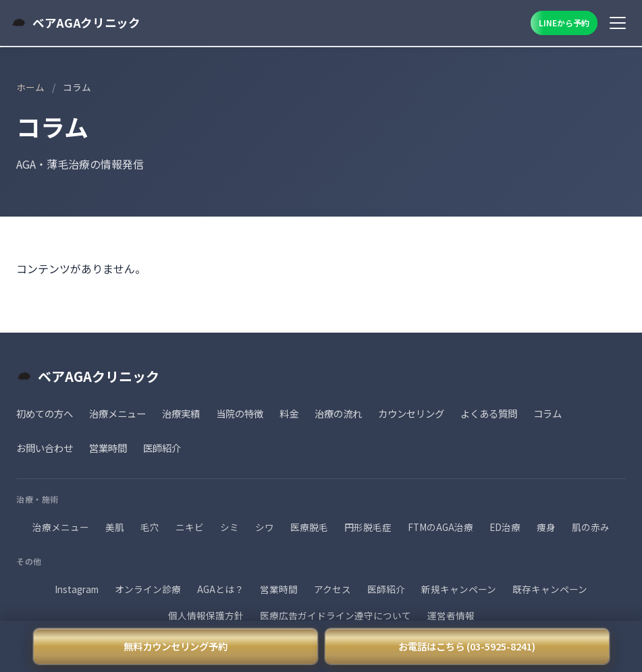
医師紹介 (162, 448)
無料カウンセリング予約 (176, 646)
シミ (230, 527)
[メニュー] (618, 23)
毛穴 (150, 527)
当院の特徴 (240, 413)
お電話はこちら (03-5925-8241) (467, 646)
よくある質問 (489, 413)
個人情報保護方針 (206, 615)
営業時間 (108, 448)
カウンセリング (411, 413)
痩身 (546, 527)
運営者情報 (451, 615)
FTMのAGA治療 (440, 527)
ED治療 (505, 527)
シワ (265, 527)
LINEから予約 (564, 23)
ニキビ (190, 527)
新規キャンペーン (459, 589)
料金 (289, 413)
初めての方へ (45, 413)
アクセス (332, 589)
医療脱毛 (309, 527)
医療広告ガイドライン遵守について (336, 615)
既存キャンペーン (550, 589)
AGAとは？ (220, 589)
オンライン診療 (148, 589)
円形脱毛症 (368, 527)
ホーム (30, 87)
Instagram (77, 589)
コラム (547, 413)
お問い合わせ (45, 448)
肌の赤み (591, 527)
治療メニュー (117, 413)
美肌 (115, 527)
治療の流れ (338, 413)
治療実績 (181, 413)
